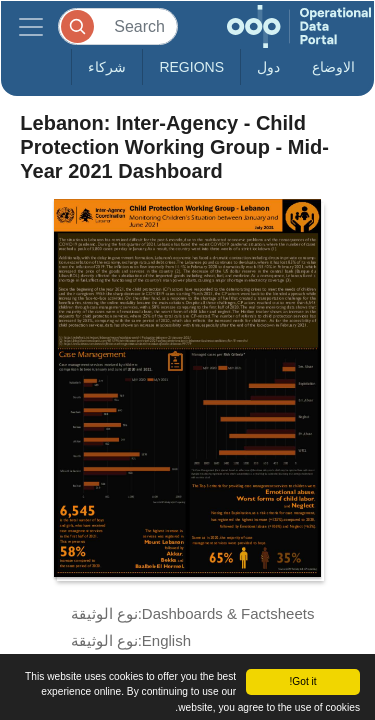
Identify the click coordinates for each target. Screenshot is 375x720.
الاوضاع (333, 67)
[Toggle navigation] (31, 26)
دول (268, 67)
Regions (191, 67)
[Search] (118, 26)
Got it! (302, 681)
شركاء (107, 67)
